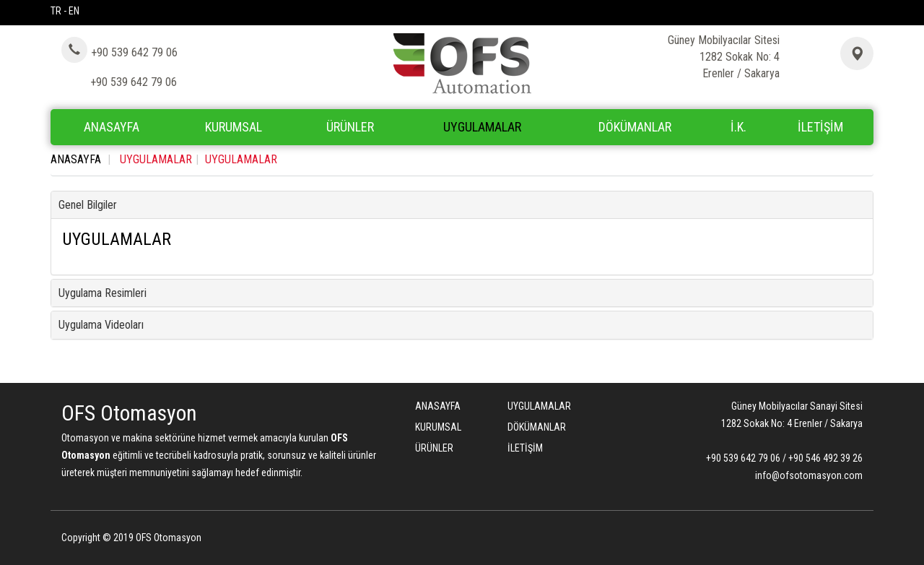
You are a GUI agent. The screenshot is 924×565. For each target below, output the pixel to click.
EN (74, 11)
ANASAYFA (112, 127)
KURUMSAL (234, 127)
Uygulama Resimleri (103, 293)
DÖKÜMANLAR (635, 127)
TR (56, 11)
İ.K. (738, 127)
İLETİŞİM (820, 127)
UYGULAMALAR (482, 127)
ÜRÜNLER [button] (350, 127)
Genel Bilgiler (88, 205)
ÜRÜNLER (434, 448)
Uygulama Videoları (101, 325)
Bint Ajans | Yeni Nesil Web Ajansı (839, 540)
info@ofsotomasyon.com (809, 475)
